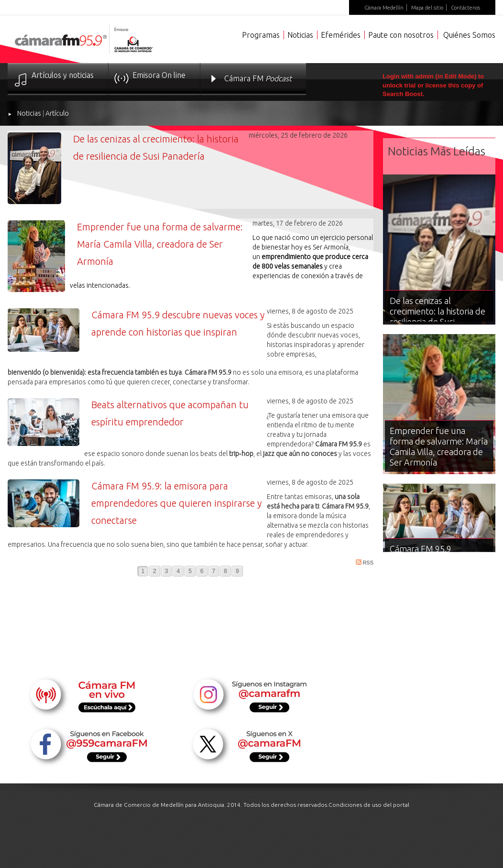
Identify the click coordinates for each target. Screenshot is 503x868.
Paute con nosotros (401, 35)
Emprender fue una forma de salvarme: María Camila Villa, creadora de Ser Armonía (160, 244)
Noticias (300, 35)
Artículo (57, 113)
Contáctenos (465, 8)
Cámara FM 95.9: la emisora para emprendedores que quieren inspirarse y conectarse (176, 503)
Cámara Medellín (384, 8)
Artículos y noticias (63, 75)
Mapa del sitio (427, 8)
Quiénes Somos (469, 35)
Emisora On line (159, 75)
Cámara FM (258, 78)
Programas (261, 35)
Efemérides (341, 35)
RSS (365, 562)
